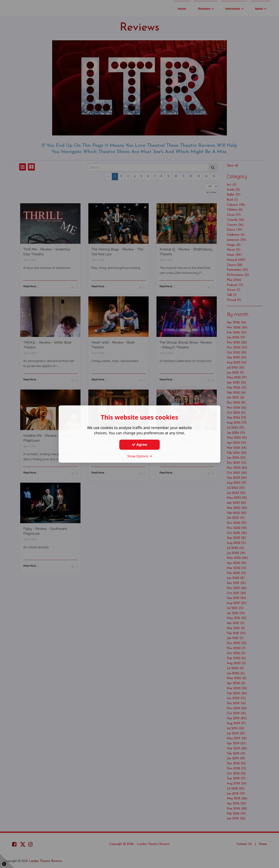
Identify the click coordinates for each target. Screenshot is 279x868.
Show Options (139, 456)
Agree (139, 444)
